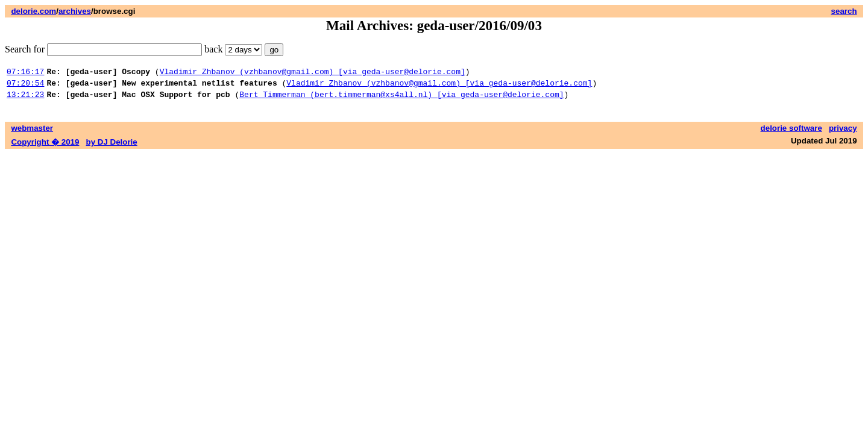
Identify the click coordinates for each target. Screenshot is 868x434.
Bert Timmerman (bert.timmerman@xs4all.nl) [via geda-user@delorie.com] (401, 99)
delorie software (791, 134)
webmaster (32, 134)
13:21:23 (25, 99)
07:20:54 (25, 86)
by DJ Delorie (112, 147)
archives (75, 11)
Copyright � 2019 (45, 147)
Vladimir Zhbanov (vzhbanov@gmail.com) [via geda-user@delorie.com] (313, 73)
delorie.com (33, 11)
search (844, 11)
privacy (843, 134)
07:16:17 (25, 73)
